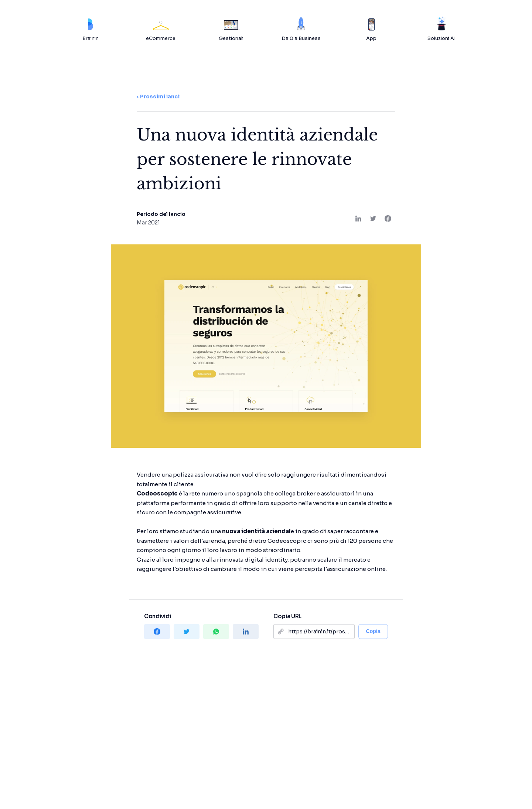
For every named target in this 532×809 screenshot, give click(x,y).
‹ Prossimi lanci (158, 97)
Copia (373, 631)
